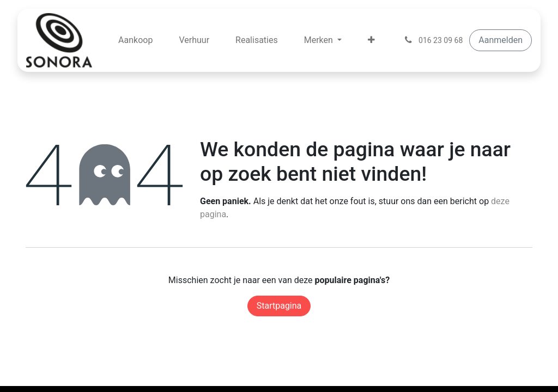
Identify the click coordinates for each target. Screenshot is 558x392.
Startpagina (279, 306)
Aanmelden (501, 40)
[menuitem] (135, 40)
